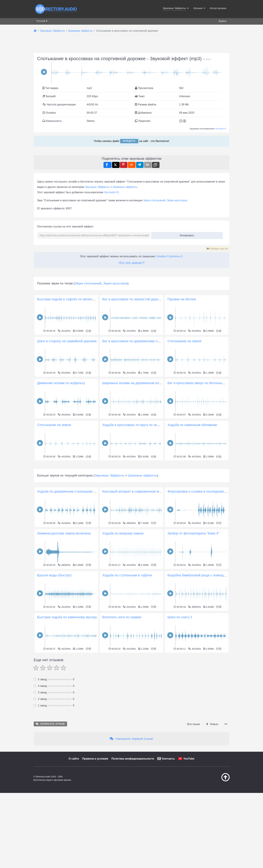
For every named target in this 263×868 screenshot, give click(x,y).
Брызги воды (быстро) (54, 622)
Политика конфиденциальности (133, 806)
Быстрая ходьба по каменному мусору (67, 664)
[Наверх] (217, 827)
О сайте (74, 806)
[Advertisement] (131, 485)
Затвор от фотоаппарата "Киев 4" (193, 580)
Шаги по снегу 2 (180, 664)
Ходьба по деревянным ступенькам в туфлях (72, 538)
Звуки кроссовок (177, 200)
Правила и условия (95, 806)
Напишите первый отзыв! (131, 786)
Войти (222, 21)
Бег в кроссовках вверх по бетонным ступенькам (205, 383)
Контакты (168, 806)
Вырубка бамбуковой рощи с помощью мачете (204, 622)
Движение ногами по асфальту (61, 383)
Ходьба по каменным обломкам (192, 425)
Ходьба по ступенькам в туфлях (127, 622)
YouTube (189, 806)
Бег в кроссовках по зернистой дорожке (133, 299)
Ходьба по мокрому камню (123, 580)
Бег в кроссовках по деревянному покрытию (137, 341)
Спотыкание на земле (184, 341)
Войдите (129, 141)
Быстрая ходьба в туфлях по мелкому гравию (73, 299)
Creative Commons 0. (169, 256)
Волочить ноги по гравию (122, 664)
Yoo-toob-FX (220, 129)
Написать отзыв (50, 771)
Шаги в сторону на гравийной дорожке (67, 341)
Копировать (186, 234)
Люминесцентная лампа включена (64, 580)
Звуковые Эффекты (97, 187)
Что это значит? (131, 263)
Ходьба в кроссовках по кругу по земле (133, 425)
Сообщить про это (217, 249)
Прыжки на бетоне (182, 299)
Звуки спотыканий (154, 200)
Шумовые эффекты (125, 187)
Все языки (193, 771)
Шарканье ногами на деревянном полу (132, 383)
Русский (41, 21)
